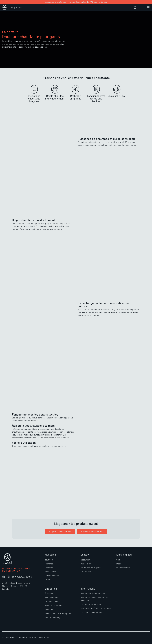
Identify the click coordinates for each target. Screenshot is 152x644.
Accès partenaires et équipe (58, 613)
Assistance (50, 609)
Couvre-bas (86, 572)
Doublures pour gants (91, 568)
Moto (119, 564)
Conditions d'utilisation (91, 604)
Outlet (48, 580)
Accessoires (51, 572)
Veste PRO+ (86, 564)
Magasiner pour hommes (92, 532)
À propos (49, 594)
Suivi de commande (54, 605)
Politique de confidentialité (93, 594)
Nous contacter (52, 597)
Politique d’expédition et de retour (96, 608)
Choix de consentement (91, 612)
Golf (118, 560)
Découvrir (85, 560)
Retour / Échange (53, 617)
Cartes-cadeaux (52, 576)
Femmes (49, 568)
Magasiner (16, 7)
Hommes (49, 564)
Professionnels (123, 568)
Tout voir (49, 560)
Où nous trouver (52, 601)
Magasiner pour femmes (60, 532)
